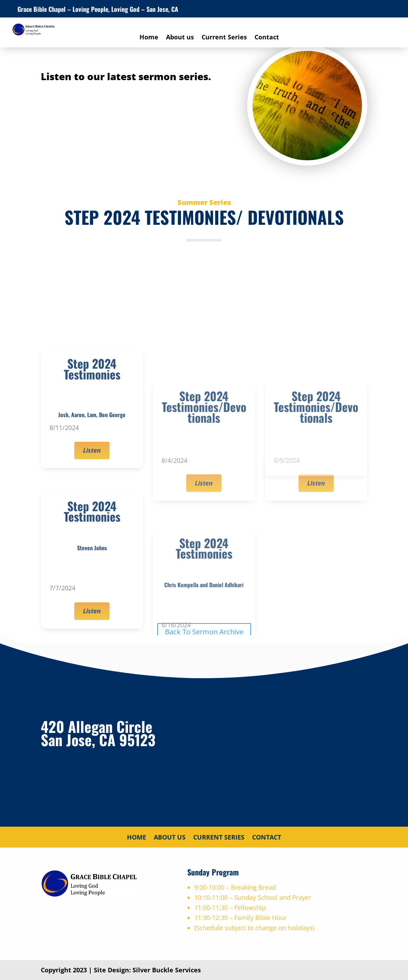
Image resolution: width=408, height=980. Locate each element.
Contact (267, 38)
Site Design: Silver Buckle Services (147, 970)
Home (149, 38)
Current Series (224, 38)
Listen (92, 538)
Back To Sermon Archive (204, 632)
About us (180, 38)
